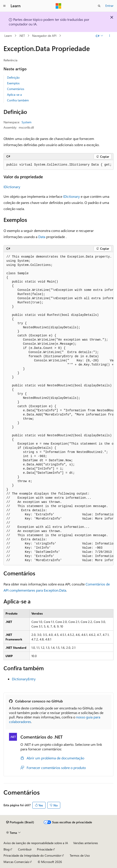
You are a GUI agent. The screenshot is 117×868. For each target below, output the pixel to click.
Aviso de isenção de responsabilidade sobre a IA (36, 843)
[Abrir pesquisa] (99, 6)
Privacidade (45, 849)
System (27, 122)
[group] (58, 165)
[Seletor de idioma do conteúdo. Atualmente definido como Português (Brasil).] (20, 822)
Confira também (18, 100)
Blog (6, 849)
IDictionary (12, 187)
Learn (8, 36)
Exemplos (13, 83)
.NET (22, 36)
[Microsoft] (58, 6)
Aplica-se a (14, 95)
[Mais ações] (110, 36)
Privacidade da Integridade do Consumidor (32, 855)
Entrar (109, 6)
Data (42, 237)
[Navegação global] (4, 6)
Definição (13, 77)
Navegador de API (44, 36)
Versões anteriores (86, 843)
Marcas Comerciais (16, 862)
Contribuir (25, 849)
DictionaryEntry (24, 679)
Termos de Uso (80, 855)
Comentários (16, 89)
